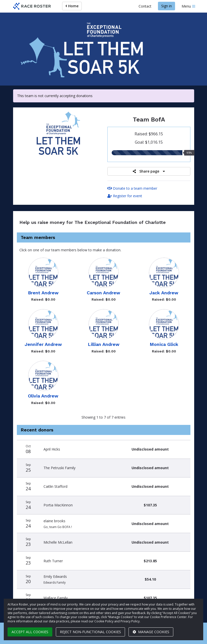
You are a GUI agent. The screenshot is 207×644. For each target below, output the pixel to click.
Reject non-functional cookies (90, 632)
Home (72, 6)
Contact (145, 6)
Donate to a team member (132, 188)
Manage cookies (151, 632)
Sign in (167, 6)
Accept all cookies (30, 632)
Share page (149, 171)
